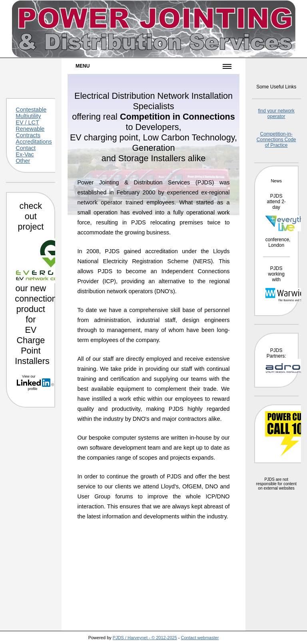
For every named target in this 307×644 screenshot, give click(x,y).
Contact (26, 148)
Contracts (28, 135)
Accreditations (34, 142)
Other (23, 161)
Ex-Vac (25, 154)
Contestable (31, 110)
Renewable (30, 129)
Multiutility (28, 116)
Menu (83, 66)
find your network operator (276, 114)
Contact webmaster (200, 638)
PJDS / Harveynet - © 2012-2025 (145, 638)
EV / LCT (27, 122)
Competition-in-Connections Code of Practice (276, 140)
